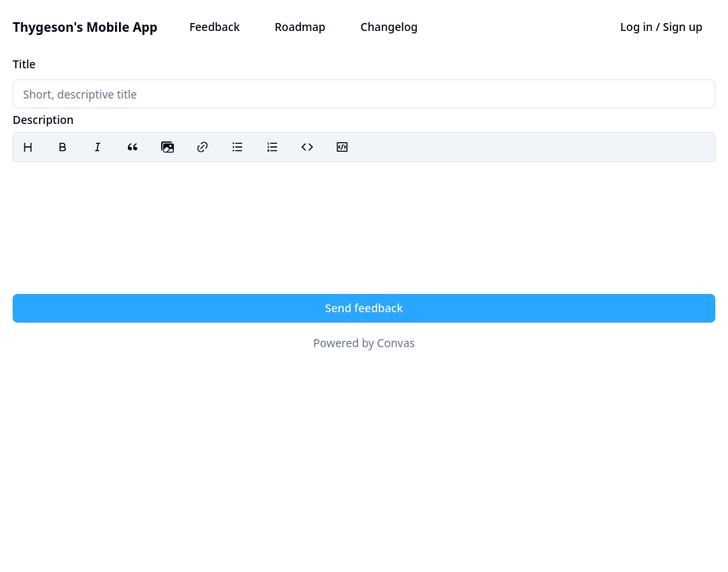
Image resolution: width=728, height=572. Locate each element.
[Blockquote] (133, 147)
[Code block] (342, 147)
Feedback (214, 27)
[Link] (202, 147)
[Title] (364, 94)
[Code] (307, 147)
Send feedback (364, 308)
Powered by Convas (364, 343)
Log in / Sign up (661, 27)
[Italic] (98, 147)
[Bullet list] (237, 147)
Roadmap (300, 27)
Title (24, 64)
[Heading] (28, 147)
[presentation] (168, 147)
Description (43, 120)
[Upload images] (168, 147)
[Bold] (63, 147)
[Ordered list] (272, 147)
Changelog (389, 27)
